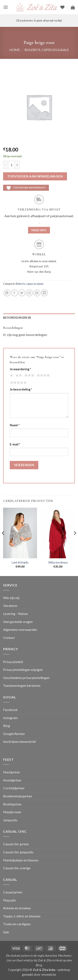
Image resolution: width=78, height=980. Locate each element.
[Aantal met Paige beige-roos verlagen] (6, 165)
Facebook (10, 710)
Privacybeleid (13, 662)
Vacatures (10, 606)
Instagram (10, 718)
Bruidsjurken (12, 804)
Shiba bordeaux (58, 562)
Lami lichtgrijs (20, 562)
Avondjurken (12, 780)
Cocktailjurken (14, 788)
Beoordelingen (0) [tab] (17, 318)
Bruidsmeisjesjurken (18, 796)
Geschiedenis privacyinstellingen (26, 678)
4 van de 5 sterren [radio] (43, 375)
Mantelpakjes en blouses (21, 860)
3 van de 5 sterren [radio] (29, 375)
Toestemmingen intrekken (22, 685)
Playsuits (10, 900)
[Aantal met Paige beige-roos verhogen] (17, 165)
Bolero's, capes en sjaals (47, 50)
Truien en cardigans (17, 924)
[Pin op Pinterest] (37, 293)
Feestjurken (11, 772)
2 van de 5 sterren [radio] (18, 375)
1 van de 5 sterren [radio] (11, 375)
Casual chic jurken (16, 844)
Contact (9, 638)
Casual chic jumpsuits (18, 852)
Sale (6, 932)
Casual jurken (13, 892)
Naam (15, 425)
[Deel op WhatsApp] (7, 293)
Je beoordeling (21, 389)
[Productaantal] (11, 165)
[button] (6, 7)
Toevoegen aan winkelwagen (35, 176)
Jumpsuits (10, 820)
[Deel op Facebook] (14, 293)
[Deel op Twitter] (22, 293)
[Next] (75, 541)
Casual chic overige (17, 868)
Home (15, 50)
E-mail (15, 444)
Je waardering (20, 369)
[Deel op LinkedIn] (44, 293)
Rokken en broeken (17, 908)
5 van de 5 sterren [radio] (18, 383)
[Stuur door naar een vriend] (29, 293)
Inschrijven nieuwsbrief (20, 741)
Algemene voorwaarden (20, 629)
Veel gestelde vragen (18, 622)
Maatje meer (12, 812)
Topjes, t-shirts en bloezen (22, 916)
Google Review (14, 734)
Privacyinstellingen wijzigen (23, 670)
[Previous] (3, 541)
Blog (7, 726)
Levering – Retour (16, 614)
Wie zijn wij (11, 598)
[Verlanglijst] (62, 7)
